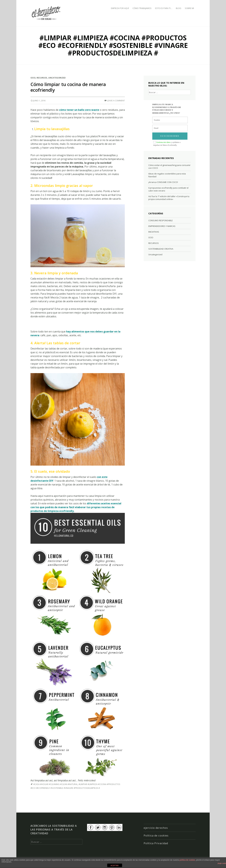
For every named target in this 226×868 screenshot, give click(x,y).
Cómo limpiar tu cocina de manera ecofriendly (68, 87)
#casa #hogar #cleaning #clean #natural (55, 784)
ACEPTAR (114, 865)
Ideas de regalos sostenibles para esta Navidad (167, 175)
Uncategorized (57, 78)
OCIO (33, 78)
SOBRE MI (189, 8)
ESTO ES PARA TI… (164, 8)
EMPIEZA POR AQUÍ (120, 8)
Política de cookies (156, 836)
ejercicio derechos (156, 828)
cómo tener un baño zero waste (79, 110)
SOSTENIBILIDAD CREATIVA (161, 249)
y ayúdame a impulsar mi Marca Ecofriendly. (167, 144)
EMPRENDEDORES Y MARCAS (162, 226)
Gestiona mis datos (163, 142)
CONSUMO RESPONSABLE (161, 220)
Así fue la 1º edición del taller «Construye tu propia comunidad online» (169, 198)
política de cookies (187, 860)
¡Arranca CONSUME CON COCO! (163, 182)
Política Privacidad (156, 843)
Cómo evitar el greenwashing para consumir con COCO (169, 167)
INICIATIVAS (154, 232)
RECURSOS (42, 78)
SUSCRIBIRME (170, 136)
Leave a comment (116, 101)
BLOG (179, 8)
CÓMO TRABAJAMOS (142, 8)
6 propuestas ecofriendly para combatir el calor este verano (168, 189)
